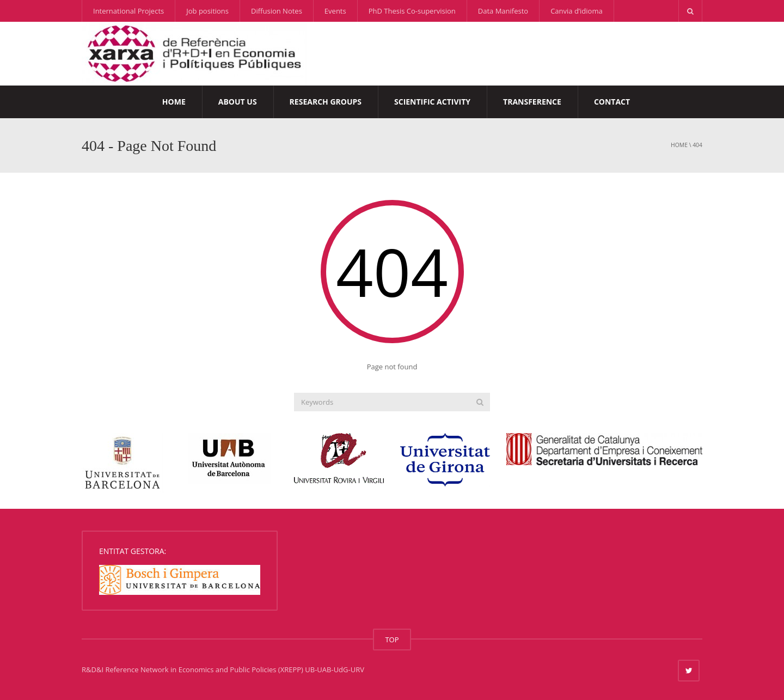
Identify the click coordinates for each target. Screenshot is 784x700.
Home (174, 102)
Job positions (207, 11)
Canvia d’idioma (577, 11)
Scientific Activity (432, 102)
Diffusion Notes (277, 11)
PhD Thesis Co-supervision (412, 11)
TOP (392, 640)
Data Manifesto (503, 11)
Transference (532, 102)
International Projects (128, 11)
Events (335, 11)
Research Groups (326, 102)
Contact (612, 102)
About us (238, 102)
